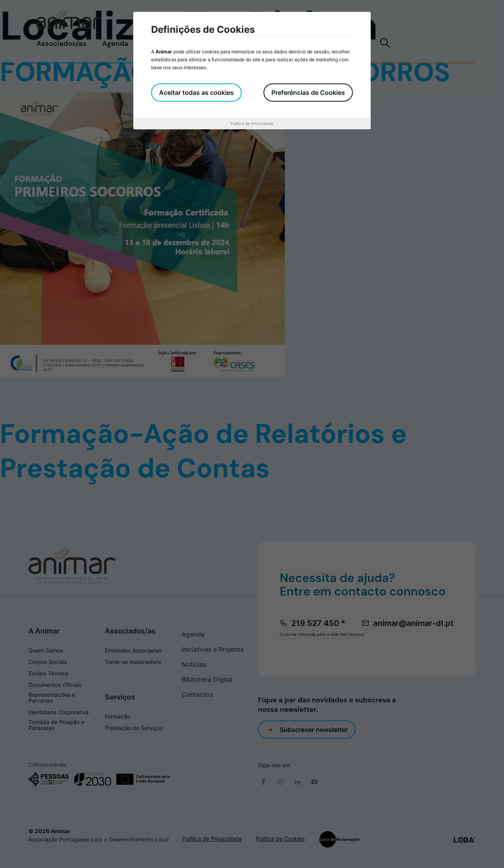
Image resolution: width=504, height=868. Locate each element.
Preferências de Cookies (308, 93)
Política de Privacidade (252, 123)
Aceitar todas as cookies (196, 93)
